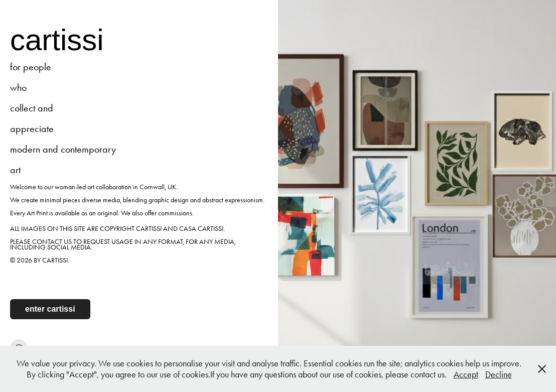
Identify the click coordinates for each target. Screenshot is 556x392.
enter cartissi (50, 309)
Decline (499, 374)
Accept (466, 374)
